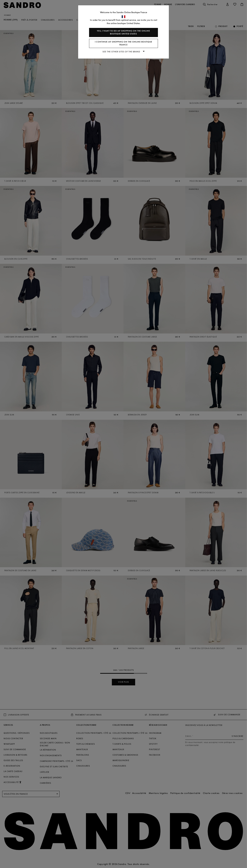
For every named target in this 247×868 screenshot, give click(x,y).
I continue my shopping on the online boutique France (124, 43)
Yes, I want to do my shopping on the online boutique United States (123, 32)
